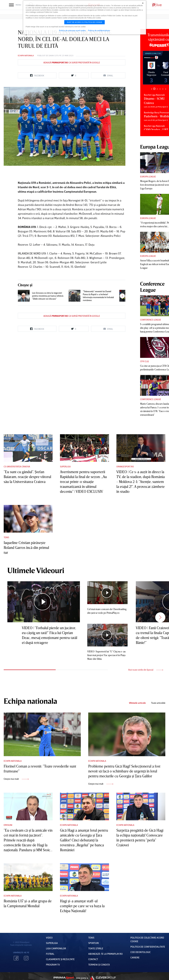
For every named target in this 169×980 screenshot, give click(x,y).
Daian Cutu (54, 55)
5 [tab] (163, 89)
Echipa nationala (26, 55)
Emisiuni (8, 825)
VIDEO (49, 938)
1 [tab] (151, 89)
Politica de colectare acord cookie (72, 30)
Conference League (151, 320)
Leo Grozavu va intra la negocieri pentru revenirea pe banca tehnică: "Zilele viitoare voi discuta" (48, 296)
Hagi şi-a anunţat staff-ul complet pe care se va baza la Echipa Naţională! (82, 906)
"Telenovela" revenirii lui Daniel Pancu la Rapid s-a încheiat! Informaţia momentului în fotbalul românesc (98, 296)
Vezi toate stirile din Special (146, 670)
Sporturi (94, 943)
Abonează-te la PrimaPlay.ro (105, 954)
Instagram (26, 958)
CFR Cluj (144, 361)
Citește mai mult (16, 779)
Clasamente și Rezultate (60, 959)
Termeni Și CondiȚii (99, 965)
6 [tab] (166, 89)
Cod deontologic (141, 952)
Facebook (16, 958)
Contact (93, 959)
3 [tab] (157, 89)
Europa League (148, 177)
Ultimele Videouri (36, 570)
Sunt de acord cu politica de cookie (85, 22)
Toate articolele (158, 703)
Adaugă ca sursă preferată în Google (72, 62)
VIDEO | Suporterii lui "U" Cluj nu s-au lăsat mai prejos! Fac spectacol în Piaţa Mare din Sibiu (106, 655)
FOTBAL (50, 954)
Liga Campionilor (56, 948)
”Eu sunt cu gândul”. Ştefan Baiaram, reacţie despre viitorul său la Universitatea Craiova (27, 477)
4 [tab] (160, 89)
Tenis (6, 537)
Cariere (135, 957)
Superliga (65, 466)
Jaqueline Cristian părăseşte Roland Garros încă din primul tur (26, 548)
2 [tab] (154, 89)
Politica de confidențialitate (148, 947)
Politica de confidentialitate (99, 30)
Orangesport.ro (125, 466)
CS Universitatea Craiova (17, 466)
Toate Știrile (96, 948)
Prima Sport (64, 978)
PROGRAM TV (53, 965)
